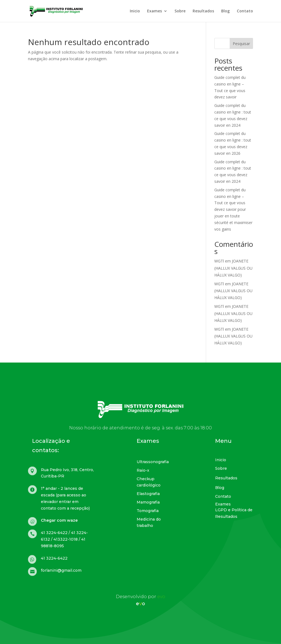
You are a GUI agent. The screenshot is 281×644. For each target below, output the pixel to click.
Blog (225, 11)
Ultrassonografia (153, 462)
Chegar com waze (59, 520)
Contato (245, 11)
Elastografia (148, 494)
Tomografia (148, 511)
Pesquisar (241, 44)
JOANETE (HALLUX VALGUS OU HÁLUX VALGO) (233, 268)
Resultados (203, 11)
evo (161, 597)
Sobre (180, 11)
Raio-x (143, 470)
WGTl (219, 261)
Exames (154, 11)
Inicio (135, 11)
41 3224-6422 (54, 558)
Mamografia (148, 502)
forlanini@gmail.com (61, 570)
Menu (223, 441)
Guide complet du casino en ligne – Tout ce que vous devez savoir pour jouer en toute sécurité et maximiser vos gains (233, 209)
